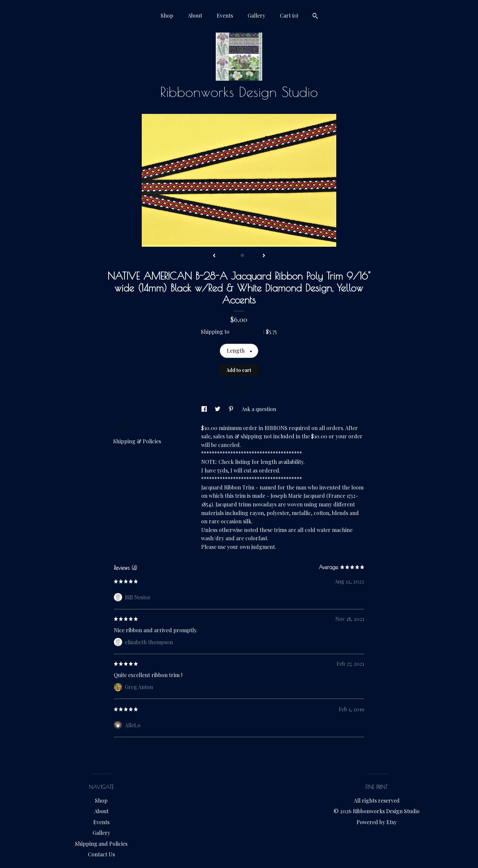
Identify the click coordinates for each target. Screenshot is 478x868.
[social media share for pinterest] (232, 409)
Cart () (289, 15)
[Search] (315, 17)
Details (124, 427)
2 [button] (242, 255)
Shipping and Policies (101, 844)
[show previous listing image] (214, 256)
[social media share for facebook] (205, 409)
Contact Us (101, 854)
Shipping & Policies (137, 441)
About (195, 15)
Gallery (256, 15)
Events (225, 15)
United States (247, 332)
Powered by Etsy (377, 822)
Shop (167, 15)
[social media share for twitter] (218, 409)
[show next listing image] (264, 256)
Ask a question (259, 409)
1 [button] (236, 255)
